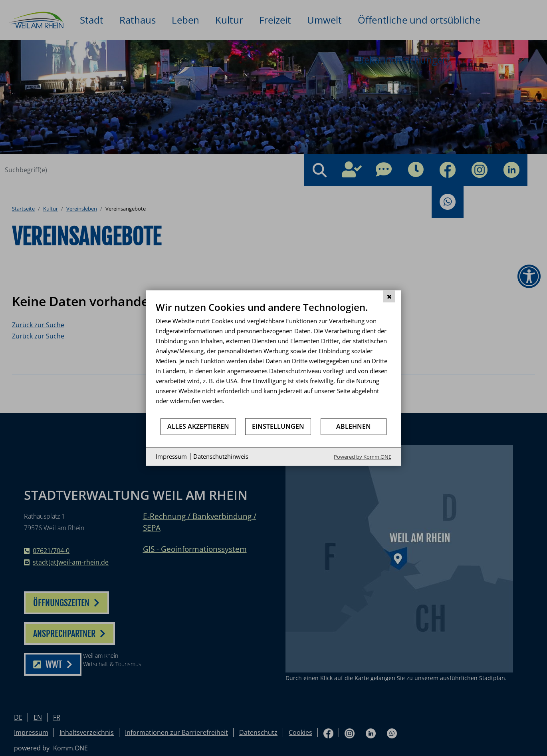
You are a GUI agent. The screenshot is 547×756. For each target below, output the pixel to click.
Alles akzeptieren (198, 426)
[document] (273, 359)
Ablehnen (354, 426)
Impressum (171, 456)
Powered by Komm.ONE (363, 456)
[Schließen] (389, 296)
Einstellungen (278, 426)
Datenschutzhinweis (221, 456)
